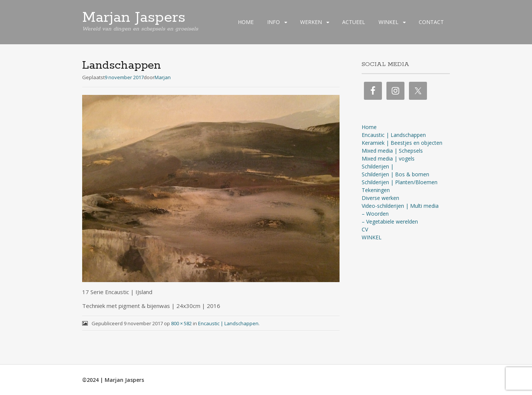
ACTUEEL (354, 22)
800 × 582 (181, 323)
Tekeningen (376, 190)
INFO (274, 22)
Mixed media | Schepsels (392, 151)
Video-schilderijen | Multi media (400, 206)
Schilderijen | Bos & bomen (395, 174)
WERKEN (311, 22)
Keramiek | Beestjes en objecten (402, 143)
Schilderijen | (378, 166)
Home (369, 127)
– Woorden (375, 214)
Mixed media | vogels (388, 158)
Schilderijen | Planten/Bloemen (400, 182)
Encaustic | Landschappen (228, 323)
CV (365, 229)
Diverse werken (380, 198)
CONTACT (431, 22)
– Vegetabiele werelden (390, 222)
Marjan (163, 77)
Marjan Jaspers (134, 18)
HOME (246, 22)
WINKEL (388, 22)
